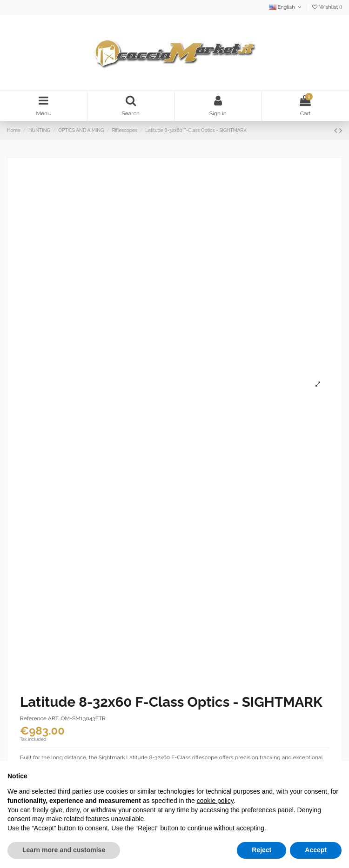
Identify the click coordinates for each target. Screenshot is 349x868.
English (286, 7)
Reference (33, 718)
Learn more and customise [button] (64, 850)
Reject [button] (262, 850)
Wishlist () (327, 7)
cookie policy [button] (215, 801)
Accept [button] (316, 850)
